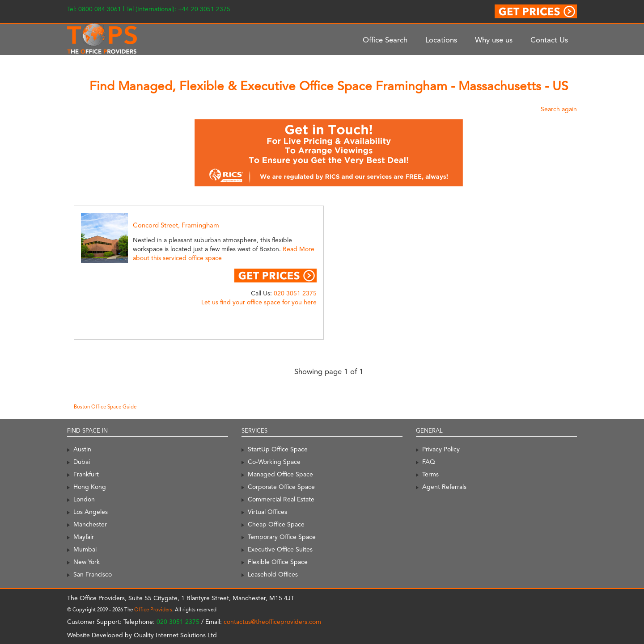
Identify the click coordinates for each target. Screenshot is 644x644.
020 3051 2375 (295, 293)
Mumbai (85, 549)
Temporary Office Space (282, 537)
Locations (441, 40)
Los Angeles (91, 512)
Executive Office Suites (280, 549)
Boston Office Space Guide (105, 407)
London (84, 499)
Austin (82, 449)
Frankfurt (86, 474)
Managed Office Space (280, 474)
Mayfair (84, 537)
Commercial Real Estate (281, 499)
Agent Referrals (444, 487)
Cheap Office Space (276, 524)
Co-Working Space (274, 462)
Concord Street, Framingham (176, 225)
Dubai (82, 462)
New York (87, 562)
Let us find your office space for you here (259, 302)
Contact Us (549, 40)
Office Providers (153, 610)
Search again (559, 109)
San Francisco (93, 574)
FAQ (429, 462)
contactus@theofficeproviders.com (272, 622)
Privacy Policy (441, 449)
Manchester (90, 524)
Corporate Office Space (281, 487)
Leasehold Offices (273, 574)
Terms (430, 474)
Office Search (385, 40)
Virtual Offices (267, 512)
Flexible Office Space (278, 562)
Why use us (494, 40)
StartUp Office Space (278, 449)
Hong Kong (90, 487)
